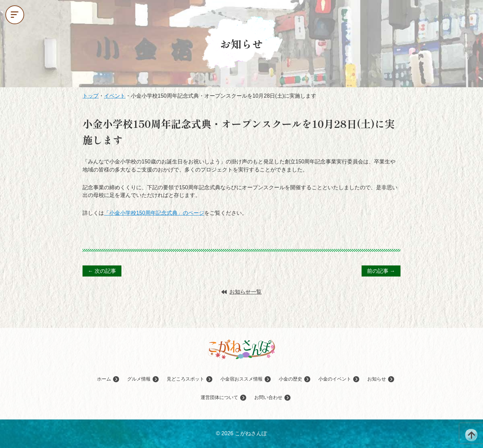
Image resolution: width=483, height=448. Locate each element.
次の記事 (102, 271)
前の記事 (381, 271)
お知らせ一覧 (241, 292)
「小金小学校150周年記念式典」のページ (154, 213)
